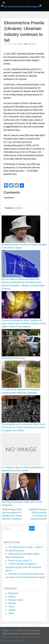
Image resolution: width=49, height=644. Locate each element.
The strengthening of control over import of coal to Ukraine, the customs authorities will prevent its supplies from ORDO (23, 427)
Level (12, 630)
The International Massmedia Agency (21, 7)
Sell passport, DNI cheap (13, 358)
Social (11, 607)
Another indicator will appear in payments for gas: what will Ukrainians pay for (23, 567)
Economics (32, 44)
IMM (22, 44)
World (11, 613)
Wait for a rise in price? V (20, 561)
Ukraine (12, 610)
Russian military (16, 600)
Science (12, 603)
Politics (12, 597)
